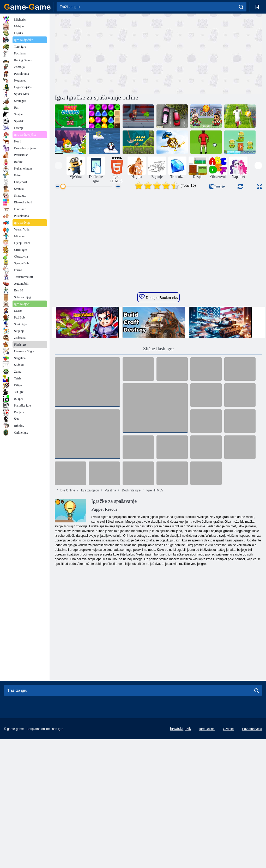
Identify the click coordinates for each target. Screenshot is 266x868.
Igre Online (67, 569)
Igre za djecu (89, 569)
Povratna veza (252, 808)
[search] (241, 7)
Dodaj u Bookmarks (158, 376)
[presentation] (59, 166)
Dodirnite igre (131, 569)
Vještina (110, 569)
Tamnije (217, 186)
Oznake (228, 808)
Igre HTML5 (154, 569)
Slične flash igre (158, 427)
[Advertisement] (107, 53)
